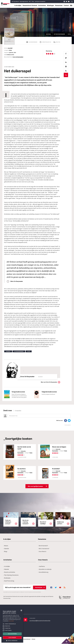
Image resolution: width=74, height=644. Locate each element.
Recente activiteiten (9, 572)
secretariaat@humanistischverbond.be (40, 621)
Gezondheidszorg (43, 572)
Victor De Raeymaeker (18, 57)
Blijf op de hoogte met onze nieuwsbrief (25, 588)
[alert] (12, 626)
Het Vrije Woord (15, 2)
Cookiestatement (27, 639)
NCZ (30, 2)
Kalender (6, 549)
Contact (66, 6)
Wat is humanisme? (44, 549)
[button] (12, 640)
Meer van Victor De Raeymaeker (49, 382)
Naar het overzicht (11, 18)
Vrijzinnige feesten (24, 2)
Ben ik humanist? (43, 546)
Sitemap (33, 639)
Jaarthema (41, 567)
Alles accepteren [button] (12, 634)
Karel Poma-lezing (9, 581)
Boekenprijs (7, 578)
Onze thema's (42, 552)
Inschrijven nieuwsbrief (40, 2)
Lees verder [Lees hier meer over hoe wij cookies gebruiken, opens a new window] (11, 621)
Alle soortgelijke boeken (35, 486)
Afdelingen (51, 6)
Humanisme (59, 6)
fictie (10, 50)
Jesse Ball (10, 48)
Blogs (5, 552)
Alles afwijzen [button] (12, 638)
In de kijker (18, 6)
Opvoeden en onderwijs (45, 569)
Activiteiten (42, 6)
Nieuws (6, 546)
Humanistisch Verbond (30, 6)
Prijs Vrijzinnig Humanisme (11, 575)
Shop (33, 2)
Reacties (58, 42)
